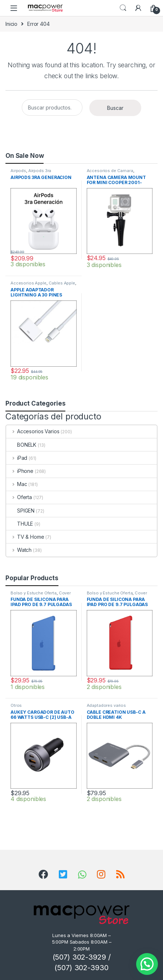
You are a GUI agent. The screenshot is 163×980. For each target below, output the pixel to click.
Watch (19, 550)
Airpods (18, 171)
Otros (16, 705)
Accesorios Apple (28, 283)
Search (123, 8)
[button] (147, 964)
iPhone (20, 471)
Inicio (11, 24)
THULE (20, 524)
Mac (17, 484)
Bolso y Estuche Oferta (34, 593)
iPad (17, 458)
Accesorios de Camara (110, 171)
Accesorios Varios (33, 431)
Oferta (19, 497)
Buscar (115, 108)
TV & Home (25, 537)
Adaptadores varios (106, 705)
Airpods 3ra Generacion (31, 173)
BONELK (21, 445)
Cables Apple (62, 283)
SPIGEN (20, 511)
